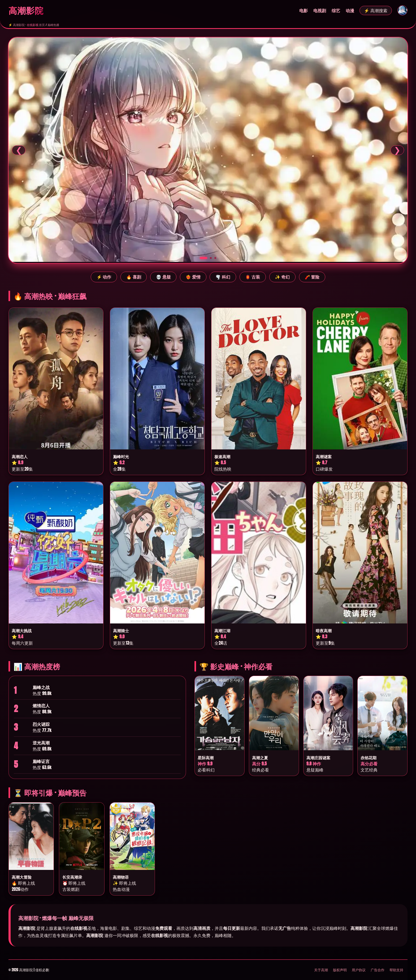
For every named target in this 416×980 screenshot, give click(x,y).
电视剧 (320, 10)
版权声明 (340, 970)
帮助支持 (396, 970)
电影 (304, 10)
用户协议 (359, 970)
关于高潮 (321, 970)
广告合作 (378, 970)
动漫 (350, 10)
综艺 (336, 10)
